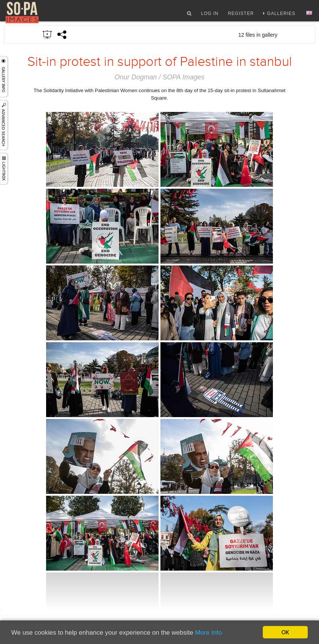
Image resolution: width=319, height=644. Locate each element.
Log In (210, 16)
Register (241, 16)
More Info (208, 633)
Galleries (281, 16)
